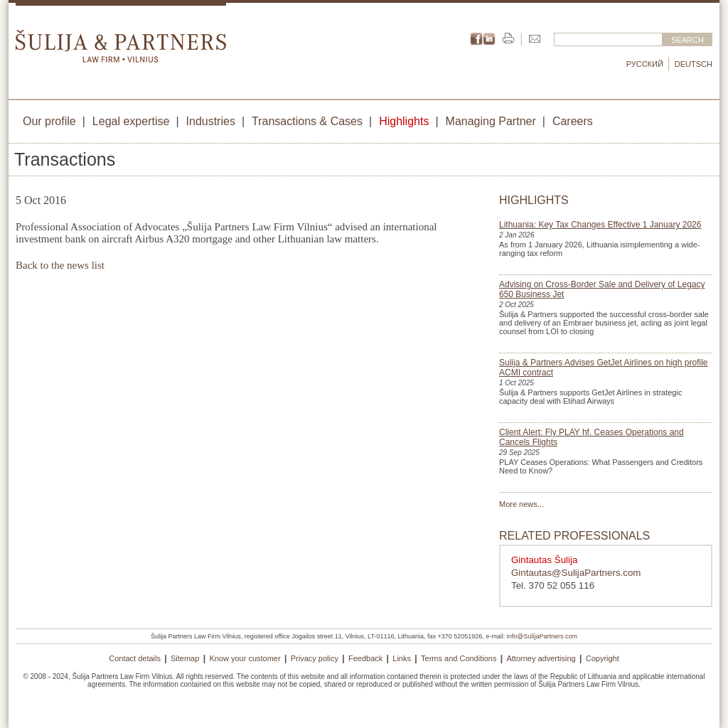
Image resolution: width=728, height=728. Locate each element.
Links (402, 658)
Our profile (49, 121)
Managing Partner (491, 121)
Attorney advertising (541, 658)
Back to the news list (60, 265)
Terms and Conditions (459, 658)
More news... (521, 504)
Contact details (135, 658)
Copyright (603, 658)
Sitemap (185, 658)
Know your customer (245, 658)
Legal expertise (131, 121)
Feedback (365, 658)
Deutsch (694, 64)
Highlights (404, 121)
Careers (573, 121)
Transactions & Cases (307, 121)
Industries (211, 121)
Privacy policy (315, 658)
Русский (645, 64)
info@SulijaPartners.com (542, 636)
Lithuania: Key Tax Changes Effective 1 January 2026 (600, 225)
